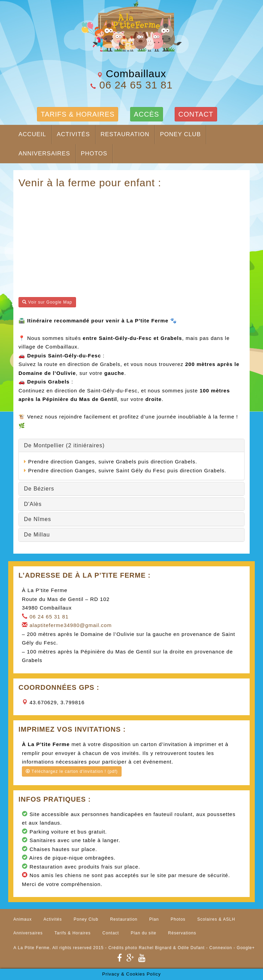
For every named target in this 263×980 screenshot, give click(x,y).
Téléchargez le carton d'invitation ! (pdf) (72, 771)
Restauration (125, 134)
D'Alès (33, 504)
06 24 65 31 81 (136, 85)
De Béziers (39, 489)
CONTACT (196, 114)
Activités (73, 134)
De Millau (37, 535)
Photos (94, 154)
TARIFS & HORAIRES (78, 114)
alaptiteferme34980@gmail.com (71, 625)
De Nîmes (37, 519)
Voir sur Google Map (47, 302)
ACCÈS (147, 114)
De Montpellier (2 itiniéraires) (64, 445)
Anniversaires (44, 154)
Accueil (32, 134)
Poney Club (180, 134)
